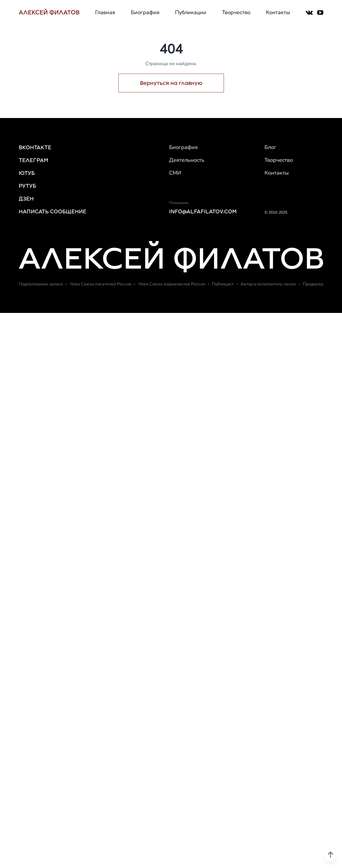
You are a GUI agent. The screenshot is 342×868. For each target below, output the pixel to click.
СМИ (175, 173)
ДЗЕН (26, 199)
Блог (270, 147)
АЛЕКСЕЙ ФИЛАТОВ (49, 12)
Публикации (191, 12)
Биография (145, 12)
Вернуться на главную (171, 83)
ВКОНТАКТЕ (35, 147)
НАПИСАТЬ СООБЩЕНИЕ (53, 211)
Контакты (278, 12)
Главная (105, 12)
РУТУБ (27, 186)
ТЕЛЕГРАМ (34, 160)
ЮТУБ (27, 173)
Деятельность (187, 160)
